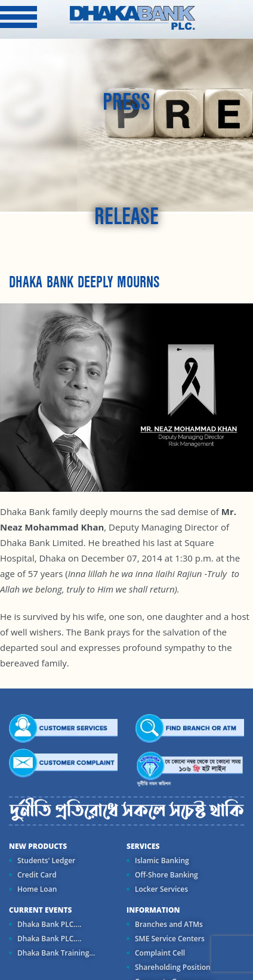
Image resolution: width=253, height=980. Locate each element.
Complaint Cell (160, 953)
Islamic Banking (162, 860)
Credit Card (37, 875)
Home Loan (37, 889)
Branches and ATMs (169, 924)
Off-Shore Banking (166, 875)
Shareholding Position (173, 967)
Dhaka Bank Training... (56, 953)
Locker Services (161, 889)
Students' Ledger (46, 860)
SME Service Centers (170, 939)
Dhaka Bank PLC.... (49, 924)
